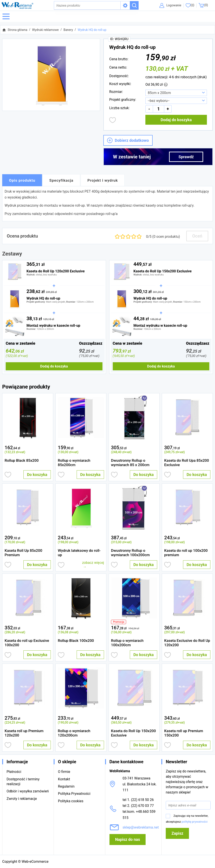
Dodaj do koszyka (176, 120)
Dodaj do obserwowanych (113, 121)
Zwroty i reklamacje (22, 799)
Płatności (14, 772)
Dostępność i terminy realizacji (23, 782)
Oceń (197, 237)
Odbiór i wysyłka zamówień (28, 791)
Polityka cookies (71, 801)
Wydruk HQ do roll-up (92, 30)
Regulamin (66, 786)
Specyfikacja (61, 181)
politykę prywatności (195, 822)
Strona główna (18, 30)
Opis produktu (22, 181)
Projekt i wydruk (103, 181)
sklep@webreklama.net (141, 827)
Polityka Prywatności (74, 794)
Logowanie (173, 5)
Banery (68, 30)
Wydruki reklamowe (46, 30)
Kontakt (64, 779)
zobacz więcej (93, 563)
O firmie (64, 772)
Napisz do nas (128, 839)
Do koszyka (37, 475)
